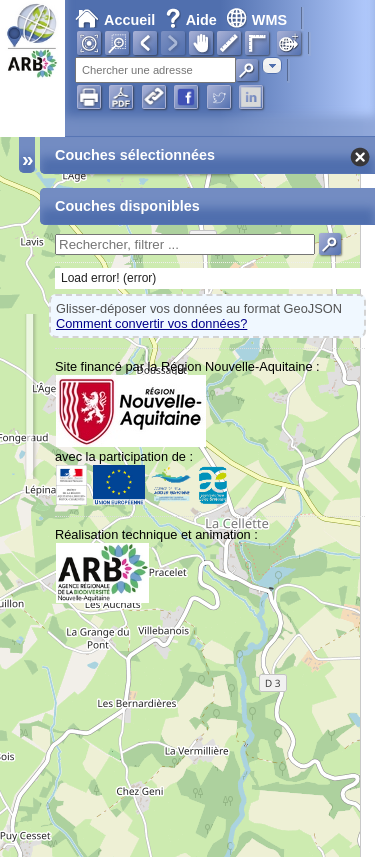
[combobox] (272, 65)
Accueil (115, 20)
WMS (256, 20)
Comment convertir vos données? (151, 323)
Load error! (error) (108, 278)
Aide (193, 20)
